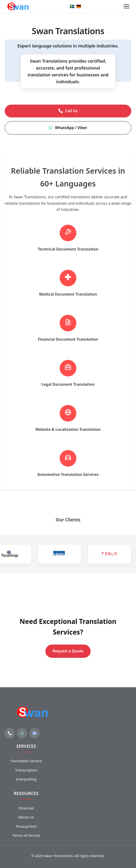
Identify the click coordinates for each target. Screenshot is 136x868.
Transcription (26, 770)
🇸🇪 (72, 6)
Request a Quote (68, 651)
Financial (26, 808)
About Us (26, 817)
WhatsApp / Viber (68, 128)
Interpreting (26, 779)
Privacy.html (26, 826)
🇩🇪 (79, 6)
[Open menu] (126, 6)
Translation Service (26, 761)
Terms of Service (26, 835)
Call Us (68, 111)
